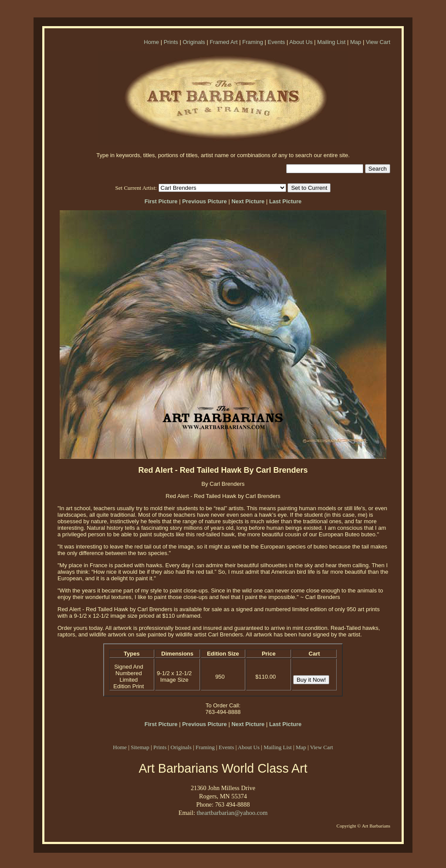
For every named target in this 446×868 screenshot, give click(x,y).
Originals (194, 42)
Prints (171, 42)
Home (151, 42)
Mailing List (331, 42)
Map (356, 42)
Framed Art (223, 42)
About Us (301, 42)
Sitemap (140, 747)
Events (277, 42)
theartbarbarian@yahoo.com (232, 813)
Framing (253, 42)
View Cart (378, 42)
